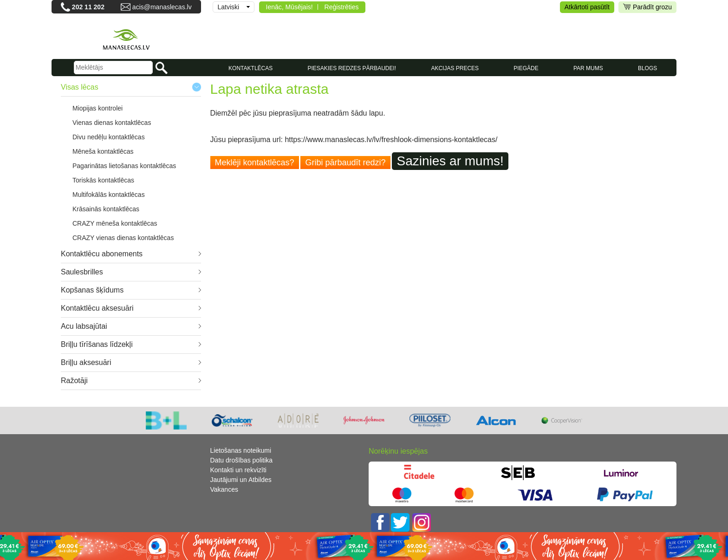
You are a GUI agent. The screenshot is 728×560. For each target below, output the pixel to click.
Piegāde (526, 68)
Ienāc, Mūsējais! (289, 7)
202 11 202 (88, 7)
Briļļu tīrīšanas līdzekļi (97, 344)
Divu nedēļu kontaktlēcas (109, 137)
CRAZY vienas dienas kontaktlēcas (123, 238)
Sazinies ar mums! (450, 161)
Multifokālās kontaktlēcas (109, 195)
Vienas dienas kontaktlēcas (112, 123)
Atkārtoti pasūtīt (587, 7)
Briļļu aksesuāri (86, 362)
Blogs (647, 68)
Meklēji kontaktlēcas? (255, 163)
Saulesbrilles (82, 272)
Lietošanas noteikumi (241, 450)
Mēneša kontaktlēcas (103, 151)
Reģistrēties (342, 7)
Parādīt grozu (647, 7)
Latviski (229, 7)
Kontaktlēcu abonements (102, 254)
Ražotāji (74, 381)
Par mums (588, 68)
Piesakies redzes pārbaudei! (352, 68)
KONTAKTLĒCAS (250, 68)
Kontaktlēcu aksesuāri (97, 308)
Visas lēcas (80, 87)
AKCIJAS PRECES (455, 68)
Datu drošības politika (242, 460)
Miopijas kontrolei (97, 108)
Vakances (224, 489)
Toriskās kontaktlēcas (103, 180)
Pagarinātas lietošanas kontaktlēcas (124, 166)
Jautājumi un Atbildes (241, 480)
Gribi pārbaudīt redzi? (345, 163)
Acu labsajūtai (84, 326)
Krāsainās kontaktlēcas (106, 209)
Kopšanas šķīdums (92, 290)
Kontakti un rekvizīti (238, 470)
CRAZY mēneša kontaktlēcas (115, 223)
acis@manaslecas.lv (162, 7)
